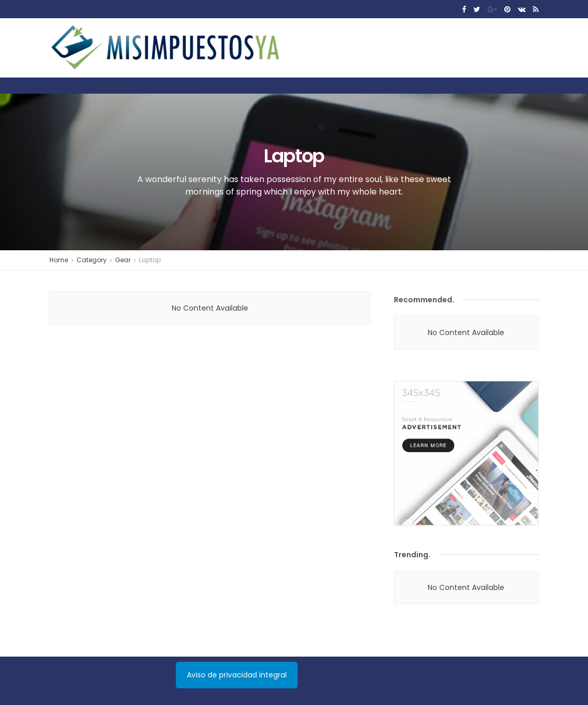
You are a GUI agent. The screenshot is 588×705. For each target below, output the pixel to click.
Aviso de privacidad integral (237, 675)
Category (92, 260)
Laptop (150, 260)
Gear (123, 260)
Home (59, 260)
